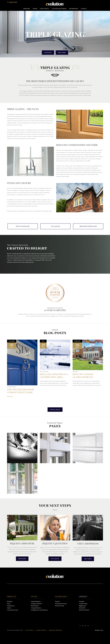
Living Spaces (44, 9)
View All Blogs (55, 410)
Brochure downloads (88, 226)
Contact (84, 9)
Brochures (62, 52)
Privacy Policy (29, 630)
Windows (27, 9)
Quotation (48, 52)
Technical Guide (59, 606)
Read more (10, 396)
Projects (57, 601)
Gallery (9, 608)
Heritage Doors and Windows (39, 610)
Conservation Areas (13, 610)
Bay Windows (35, 606)
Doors (35, 9)
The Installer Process (61, 604)
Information (74, 9)
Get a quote (55, 226)
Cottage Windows (36, 608)
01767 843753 (85, 610)
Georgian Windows (36, 604)
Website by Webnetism (55, 630)
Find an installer (23, 226)
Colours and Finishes (59, 9)
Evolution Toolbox (41, 630)
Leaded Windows (36, 601)
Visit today (88, 559)
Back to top (99, 630)
